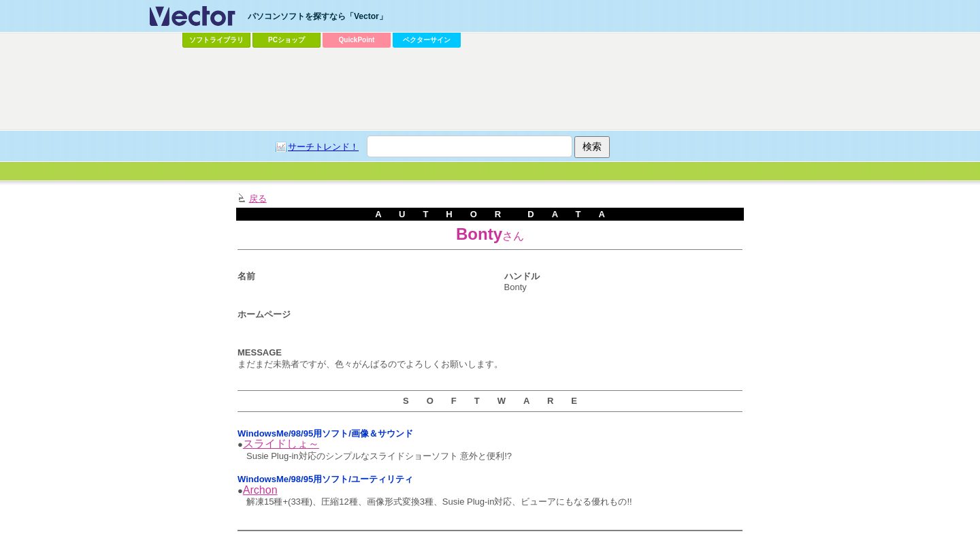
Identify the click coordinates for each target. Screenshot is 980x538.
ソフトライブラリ (216, 40)
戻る (258, 199)
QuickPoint (357, 40)
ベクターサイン (427, 40)
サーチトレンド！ (323, 147)
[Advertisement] (490, 89)
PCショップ (287, 40)
